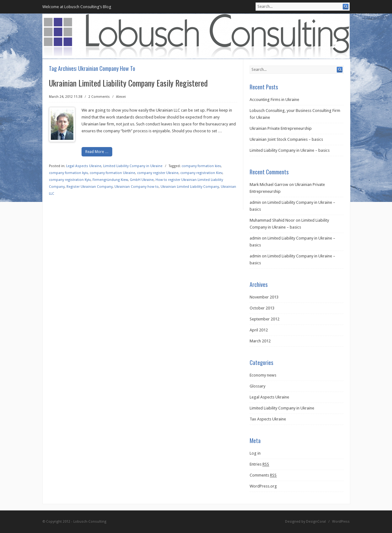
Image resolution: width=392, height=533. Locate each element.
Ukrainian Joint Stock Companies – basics (286, 139)
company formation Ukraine (112, 173)
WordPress (341, 522)
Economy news (263, 375)
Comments (263, 475)
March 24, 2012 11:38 (66, 97)
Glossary (257, 386)
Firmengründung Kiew (110, 180)
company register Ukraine (158, 173)
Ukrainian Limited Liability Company (190, 187)
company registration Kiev (201, 173)
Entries (259, 464)
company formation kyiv (68, 173)
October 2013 (262, 308)
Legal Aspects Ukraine (84, 166)
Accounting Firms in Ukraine (274, 100)
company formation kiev (201, 166)
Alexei (121, 97)
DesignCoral (316, 522)
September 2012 (265, 319)
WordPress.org (263, 486)
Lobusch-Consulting (90, 522)
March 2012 (260, 341)
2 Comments (99, 97)
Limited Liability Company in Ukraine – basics (290, 150)
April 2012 (259, 330)
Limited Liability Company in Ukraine (133, 166)
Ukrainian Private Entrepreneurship (281, 128)
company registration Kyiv (70, 180)
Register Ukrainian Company (90, 187)
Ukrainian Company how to (137, 187)
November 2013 (264, 297)
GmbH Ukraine (142, 180)
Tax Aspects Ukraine (268, 419)
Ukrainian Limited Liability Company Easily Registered (128, 83)
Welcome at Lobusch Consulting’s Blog (77, 7)
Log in (255, 453)
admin (255, 202)
